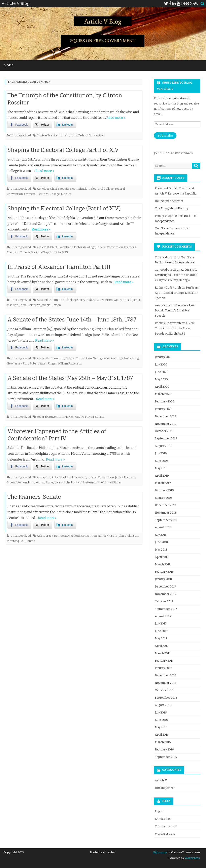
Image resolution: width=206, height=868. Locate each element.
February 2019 (164, 490)
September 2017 (166, 609)
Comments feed (166, 826)
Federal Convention (91, 136)
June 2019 (161, 461)
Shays (49, 483)
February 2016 (164, 750)
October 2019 (164, 431)
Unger (52, 364)
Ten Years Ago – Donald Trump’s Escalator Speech (177, 293)
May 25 (69, 417)
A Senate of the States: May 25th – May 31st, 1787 (70, 378)
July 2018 (161, 535)
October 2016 (164, 690)
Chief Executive (61, 189)
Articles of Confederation (69, 477)
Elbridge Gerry (75, 300)
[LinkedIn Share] (65, 125)
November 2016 (166, 683)
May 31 (90, 417)
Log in (159, 811)
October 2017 (164, 601)
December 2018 (165, 505)
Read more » (116, 118)
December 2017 (165, 587)
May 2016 (161, 727)
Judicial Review (51, 305)
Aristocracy (45, 536)
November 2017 (166, 594)
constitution (68, 136)
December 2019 (166, 416)
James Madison (125, 477)
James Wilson (107, 536)
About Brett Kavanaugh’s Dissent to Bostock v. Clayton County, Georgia (176, 275)
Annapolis (44, 477)
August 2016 (163, 705)
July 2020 (161, 365)
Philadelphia (36, 483)
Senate (100, 417)
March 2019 (163, 483)
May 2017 (161, 638)
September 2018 (166, 520)
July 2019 (161, 453)
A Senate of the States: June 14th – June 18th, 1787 (72, 320)
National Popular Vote (46, 252)
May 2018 (161, 550)
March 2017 (163, 653)
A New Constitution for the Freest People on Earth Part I (175, 328)
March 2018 (163, 565)
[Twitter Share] (42, 125)
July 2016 (161, 713)
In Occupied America (169, 201)
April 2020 (162, 387)
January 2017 (163, 668)
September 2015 (166, 757)
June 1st (66, 194)
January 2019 (163, 498)
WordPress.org (165, 834)
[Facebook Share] (19, 125)
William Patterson (70, 364)
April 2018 (162, 557)
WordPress (192, 858)
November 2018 (166, 513)
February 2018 (164, 572)
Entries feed (163, 819)
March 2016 (163, 742)
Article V (161, 780)
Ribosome (160, 852)
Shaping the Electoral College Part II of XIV (63, 150)
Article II (43, 189)
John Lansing (130, 358)
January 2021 (163, 357)
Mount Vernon (17, 483)
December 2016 (166, 675)
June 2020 (162, 372)
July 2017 (161, 624)
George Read (123, 300)
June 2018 (161, 542)
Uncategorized (21, 136)
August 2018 (163, 527)
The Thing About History (172, 208)
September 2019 (166, 439)
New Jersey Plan (18, 364)
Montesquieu (16, 541)
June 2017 (161, 631)
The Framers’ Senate (34, 497)
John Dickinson (30, 305)
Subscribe (165, 136)
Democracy (62, 536)
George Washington (107, 358)
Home (9, 65)
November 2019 (166, 424)
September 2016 (166, 698)
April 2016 (162, 735)
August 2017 (163, 616)
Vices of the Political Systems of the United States (88, 483)
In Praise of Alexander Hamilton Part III (59, 267)
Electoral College (102, 189)
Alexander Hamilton (50, 300)
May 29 (79, 417)
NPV (65, 252)
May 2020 (161, 379)
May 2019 (161, 468)
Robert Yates (38, 364)
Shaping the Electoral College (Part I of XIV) (64, 208)
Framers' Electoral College (42, 194)
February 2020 (165, 402)
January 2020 (164, 409)
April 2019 (162, 476)
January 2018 (163, 579)
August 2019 (163, 446)
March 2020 (163, 394)
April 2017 (162, 646)
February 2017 (164, 661)
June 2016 (161, 720)
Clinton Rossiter (48, 136)
